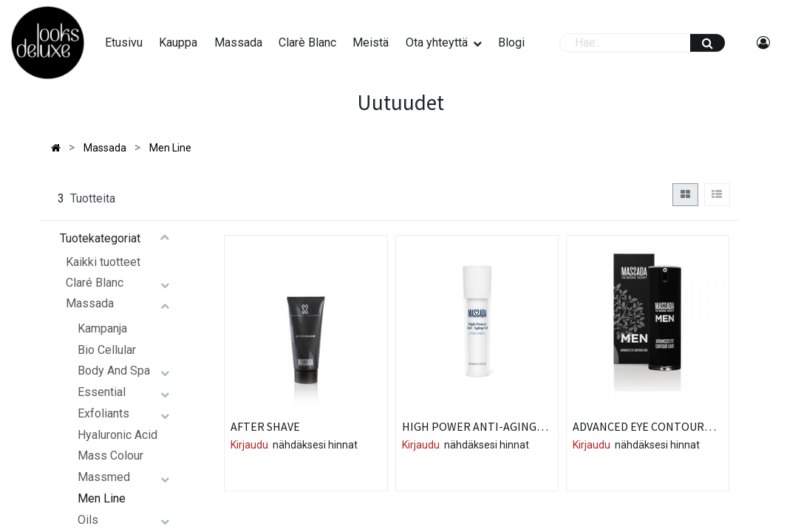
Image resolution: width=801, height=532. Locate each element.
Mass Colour (110, 456)
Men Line (102, 498)
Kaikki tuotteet (103, 262)
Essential (102, 392)
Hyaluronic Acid (117, 435)
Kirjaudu (249, 445)
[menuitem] (124, 43)
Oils (88, 520)
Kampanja (102, 328)
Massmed (104, 477)
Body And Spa (114, 371)
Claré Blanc (95, 283)
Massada (90, 303)
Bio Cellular (107, 350)
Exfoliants (103, 413)
